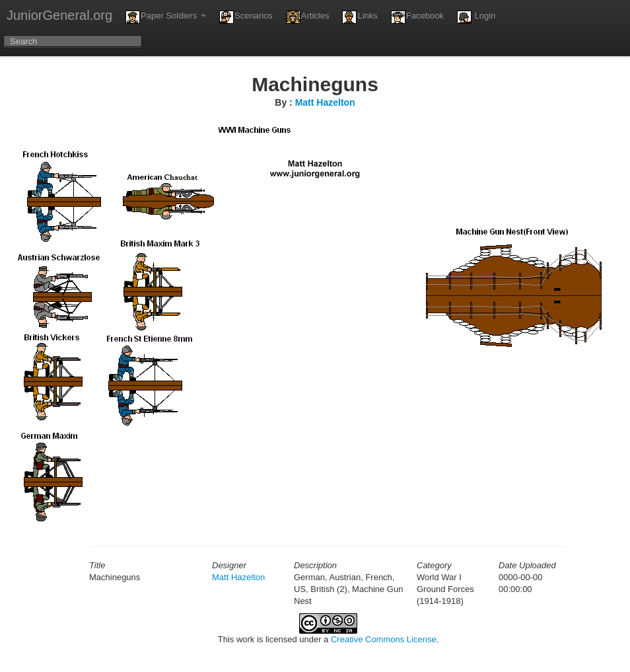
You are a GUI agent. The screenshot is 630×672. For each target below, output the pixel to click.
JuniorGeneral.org (59, 15)
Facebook (417, 17)
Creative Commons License (384, 639)
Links (360, 17)
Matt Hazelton (325, 102)
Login (476, 17)
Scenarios (246, 17)
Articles (308, 17)
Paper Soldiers (166, 17)
